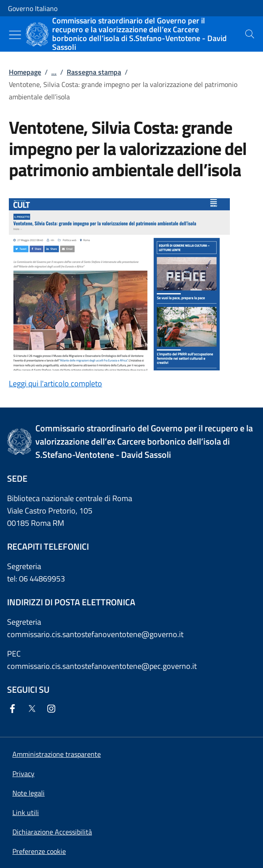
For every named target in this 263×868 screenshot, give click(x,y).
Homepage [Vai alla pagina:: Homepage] (25, 72)
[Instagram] (53, 709)
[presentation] (250, 34)
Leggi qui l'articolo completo (55, 383)
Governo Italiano (33, 8)
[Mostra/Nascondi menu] (15, 35)
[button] (39, 851)
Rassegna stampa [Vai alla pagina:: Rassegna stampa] (94, 72)
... (54, 72)
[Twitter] (34, 709)
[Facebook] (14, 709)
